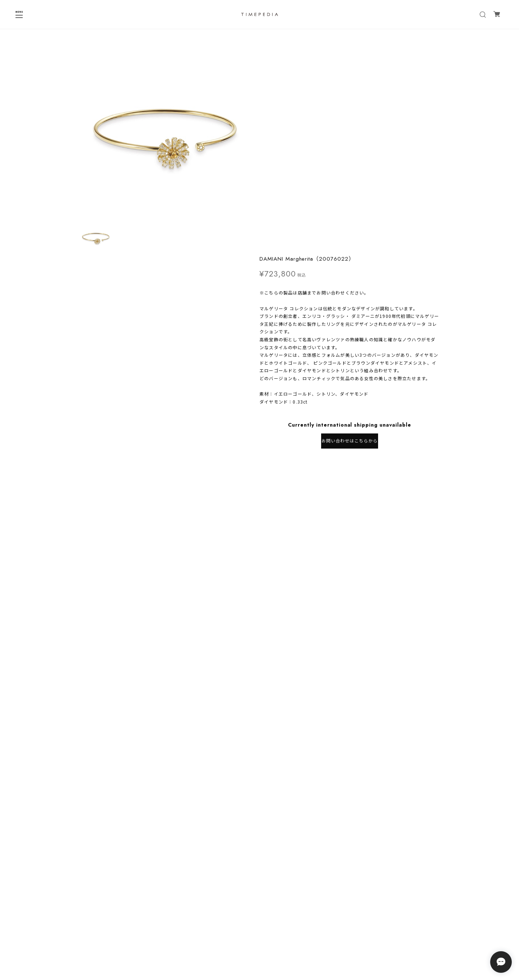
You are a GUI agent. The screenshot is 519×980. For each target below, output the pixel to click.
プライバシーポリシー (259, 923)
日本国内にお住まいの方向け (350, 259)
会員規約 (259, 942)
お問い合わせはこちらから (350, 236)
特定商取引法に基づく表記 (259, 932)
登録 (304, 896)
